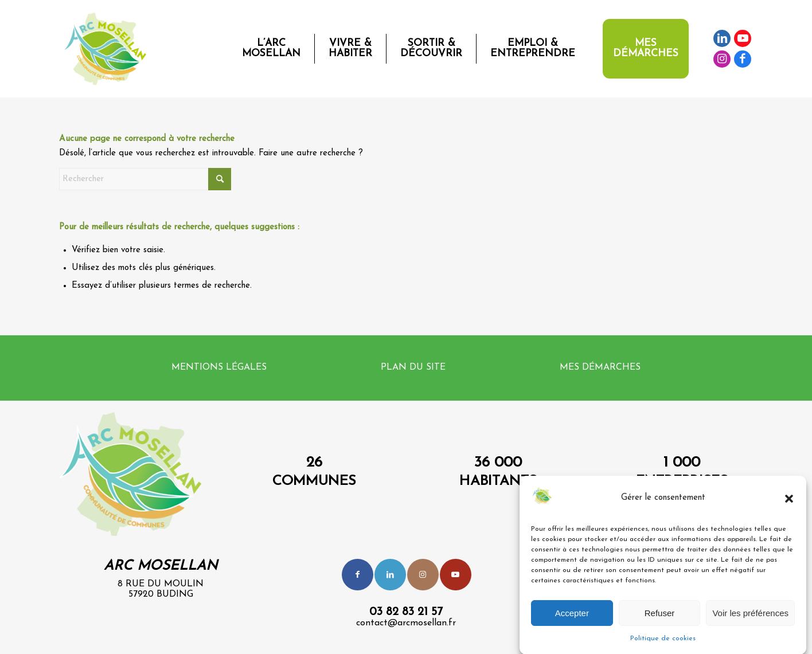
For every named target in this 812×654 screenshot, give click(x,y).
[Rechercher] (145, 179)
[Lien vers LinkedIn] (722, 38)
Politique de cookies (663, 645)
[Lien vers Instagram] (722, 59)
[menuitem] (271, 49)
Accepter (572, 619)
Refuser (660, 619)
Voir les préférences (750, 619)
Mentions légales (219, 367)
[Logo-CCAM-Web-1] (108, 49)
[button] (789, 504)
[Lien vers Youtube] (743, 38)
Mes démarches (600, 367)
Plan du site (413, 367)
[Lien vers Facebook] (743, 59)
